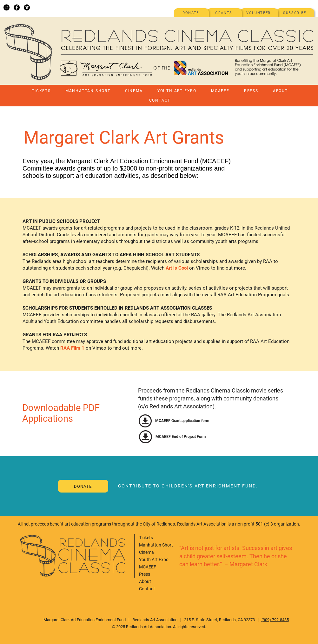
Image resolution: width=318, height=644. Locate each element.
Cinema (146, 552)
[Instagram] (7, 7)
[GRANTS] (224, 13)
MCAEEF (148, 567)
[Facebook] (17, 7)
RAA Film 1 (72, 348)
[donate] (83, 486)
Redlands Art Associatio (154, 620)
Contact (147, 589)
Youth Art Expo (154, 560)
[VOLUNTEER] (259, 13)
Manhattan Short (156, 545)
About (145, 581)
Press (145, 574)
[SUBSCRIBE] (295, 13)
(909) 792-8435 (275, 620)
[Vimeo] (27, 7)
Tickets (146, 538)
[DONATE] (191, 13)
